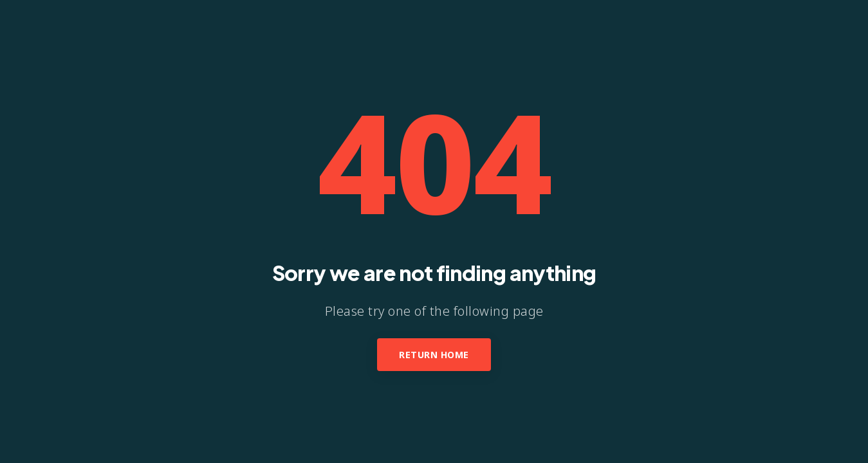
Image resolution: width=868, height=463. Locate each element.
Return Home (434, 355)
